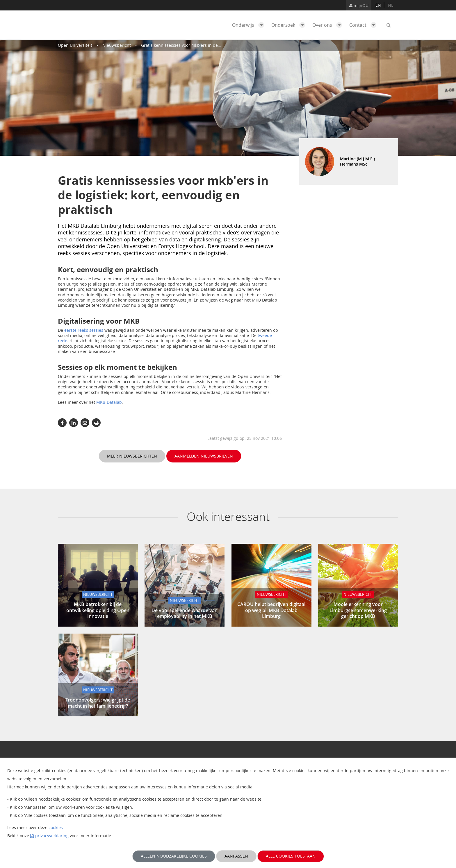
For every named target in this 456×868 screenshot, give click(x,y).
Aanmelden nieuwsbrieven (204, 456)
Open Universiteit (75, 45)
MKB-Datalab (109, 402)
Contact (364, 25)
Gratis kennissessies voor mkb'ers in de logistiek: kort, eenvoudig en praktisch (217, 45)
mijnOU (359, 5)
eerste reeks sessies (84, 330)
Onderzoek (290, 25)
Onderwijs (250, 25)
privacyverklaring (52, 836)
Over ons (329, 25)
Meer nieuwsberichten (132, 456)
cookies (56, 827)
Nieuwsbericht (117, 45)
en (378, 5)
